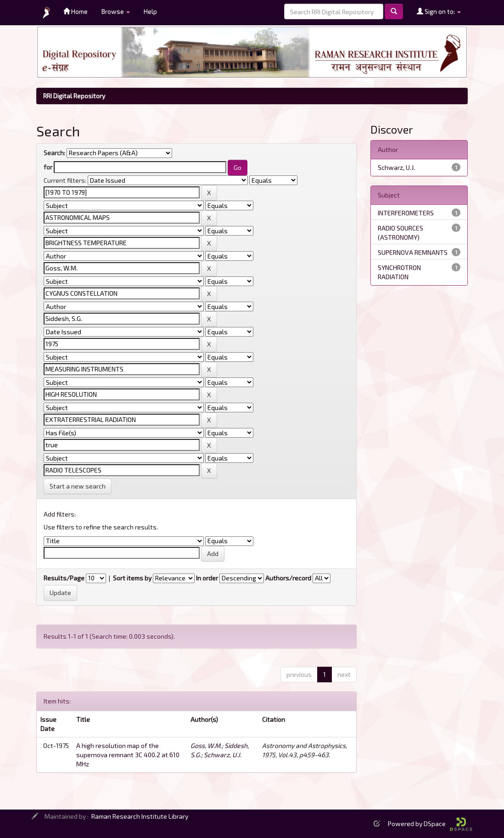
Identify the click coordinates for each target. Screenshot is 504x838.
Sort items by (132, 578)
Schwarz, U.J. (223, 755)
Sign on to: (439, 11)
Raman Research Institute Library (140, 816)
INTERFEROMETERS (406, 213)
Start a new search (78, 486)
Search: (54, 153)
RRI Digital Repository (74, 96)
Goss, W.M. (206, 745)
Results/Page (64, 578)
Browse (116, 11)
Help (150, 11)
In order (207, 578)
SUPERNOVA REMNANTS (413, 252)
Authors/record (288, 578)
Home (76, 11)
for (48, 167)
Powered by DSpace (430, 824)
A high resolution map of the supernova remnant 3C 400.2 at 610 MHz (128, 755)
